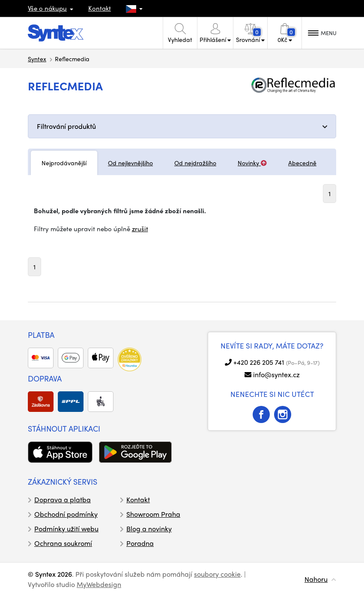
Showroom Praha (153, 514)
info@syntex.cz (276, 374)
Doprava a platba (63, 499)
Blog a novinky (149, 529)
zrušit (140, 229)
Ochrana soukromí (63, 543)
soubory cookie (217, 574)
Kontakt (100, 8)
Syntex (37, 59)
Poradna (140, 543)
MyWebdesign (99, 584)
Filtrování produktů (66, 126)
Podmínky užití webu (66, 529)
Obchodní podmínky (66, 514)
